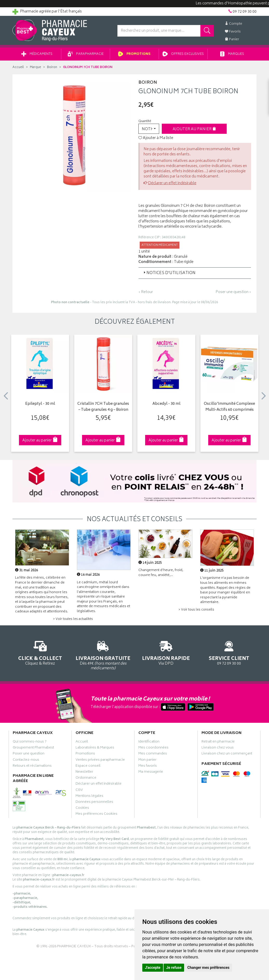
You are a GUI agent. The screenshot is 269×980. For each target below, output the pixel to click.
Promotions (134, 54)
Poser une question (29, 754)
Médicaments (37, 54)
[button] (149, 129)
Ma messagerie (151, 772)
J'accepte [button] (153, 968)
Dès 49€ (103, 655)
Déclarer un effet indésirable (172, 183)
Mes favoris (148, 766)
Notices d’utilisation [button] (169, 273)
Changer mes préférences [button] (209, 968)
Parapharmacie (86, 54)
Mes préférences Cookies (96, 815)
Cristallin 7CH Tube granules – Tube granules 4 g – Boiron (103, 407)
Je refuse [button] (174, 968)
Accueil (18, 67)
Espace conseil (88, 766)
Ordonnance (86, 778)
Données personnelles (94, 803)
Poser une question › (233, 292)
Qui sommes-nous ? (30, 742)
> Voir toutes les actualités (73, 619)
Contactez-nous (26, 760)
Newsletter (84, 772)
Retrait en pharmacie (218, 742)
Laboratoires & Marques (95, 748)
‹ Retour (146, 292)
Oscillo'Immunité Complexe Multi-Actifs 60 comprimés (229, 407)
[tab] (195, 273)
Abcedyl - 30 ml (166, 404)
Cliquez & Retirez (40, 652)
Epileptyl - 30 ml (40, 404)
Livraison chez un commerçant (227, 754)
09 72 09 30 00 (229, 652)
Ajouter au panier (194, 129)
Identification (149, 742)
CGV (79, 791)
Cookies (82, 809)
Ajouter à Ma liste (156, 138)
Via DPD (166, 652)
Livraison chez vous (218, 748)
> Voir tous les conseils (196, 610)
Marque (35, 67)
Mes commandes (153, 754)
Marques (232, 54)
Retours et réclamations (32, 766)
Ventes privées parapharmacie (100, 760)
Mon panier (147, 760)
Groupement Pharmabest (33, 748)
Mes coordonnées (153, 748)
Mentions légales (89, 797)
